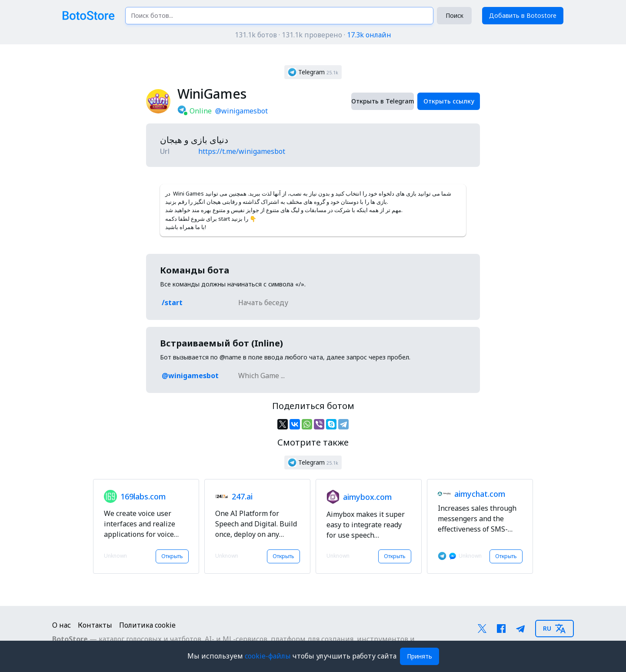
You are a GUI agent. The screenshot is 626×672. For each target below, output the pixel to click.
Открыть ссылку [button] (449, 101)
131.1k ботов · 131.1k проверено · (313, 35)
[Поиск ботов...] (279, 16)
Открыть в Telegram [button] (383, 101)
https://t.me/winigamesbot (242, 151)
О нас (62, 625)
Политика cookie (147, 625)
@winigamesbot (241, 111)
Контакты (95, 625)
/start (172, 303)
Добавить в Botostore (523, 15)
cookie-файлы (269, 656)
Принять (420, 656)
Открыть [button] (172, 556)
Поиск (455, 15)
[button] (313, 72)
